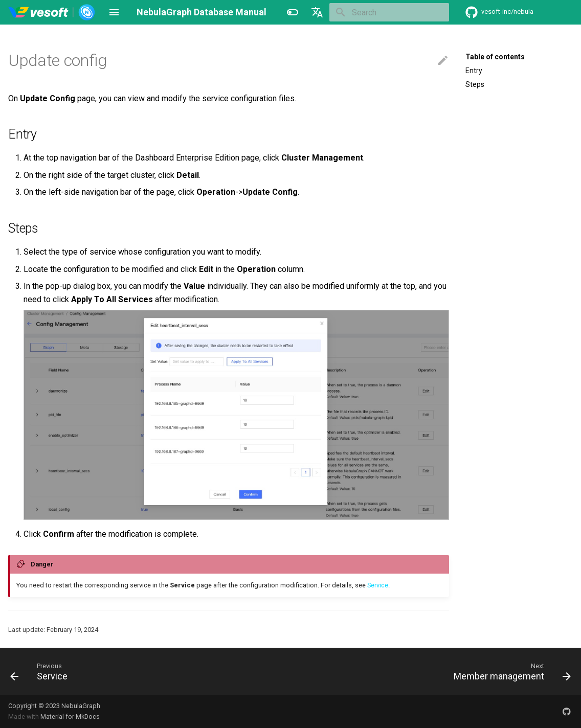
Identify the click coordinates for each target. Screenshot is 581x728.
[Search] (389, 12)
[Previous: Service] (42, 671)
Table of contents (495, 57)
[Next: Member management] (509, 671)
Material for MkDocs (70, 716)
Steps (475, 84)
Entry (474, 71)
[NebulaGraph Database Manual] (52, 12)
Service (378, 585)
